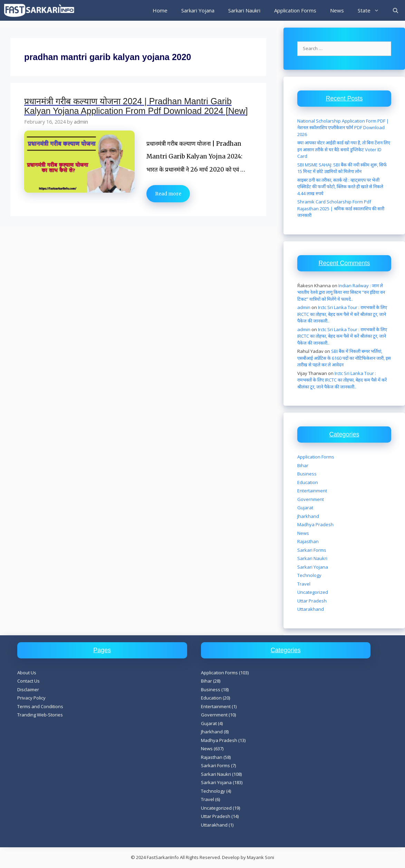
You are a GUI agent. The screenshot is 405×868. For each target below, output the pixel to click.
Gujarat (305, 508)
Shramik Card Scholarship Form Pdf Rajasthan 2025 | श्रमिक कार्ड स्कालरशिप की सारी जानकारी (341, 208)
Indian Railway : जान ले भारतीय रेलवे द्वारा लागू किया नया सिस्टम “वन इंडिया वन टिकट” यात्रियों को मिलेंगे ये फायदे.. (341, 292)
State (372, 10)
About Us (27, 673)
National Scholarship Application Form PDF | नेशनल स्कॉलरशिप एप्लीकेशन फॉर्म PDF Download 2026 (343, 128)
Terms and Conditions (40, 706)
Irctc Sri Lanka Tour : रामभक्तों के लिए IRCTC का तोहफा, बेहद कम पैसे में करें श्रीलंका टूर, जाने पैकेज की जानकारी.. (342, 314)
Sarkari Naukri (244, 10)
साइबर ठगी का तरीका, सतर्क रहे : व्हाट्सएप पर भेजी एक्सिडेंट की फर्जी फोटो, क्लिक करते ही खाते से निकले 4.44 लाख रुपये (340, 187)
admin (304, 307)
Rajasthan (308, 541)
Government (311, 499)
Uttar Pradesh (312, 601)
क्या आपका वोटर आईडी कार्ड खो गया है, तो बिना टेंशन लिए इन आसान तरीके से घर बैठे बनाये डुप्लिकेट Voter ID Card (344, 149)
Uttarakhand (311, 609)
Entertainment (312, 491)
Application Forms (295, 10)
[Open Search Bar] (396, 10)
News (337, 10)
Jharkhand (308, 516)
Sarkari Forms (312, 550)
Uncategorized (313, 592)
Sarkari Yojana (198, 10)
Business (307, 474)
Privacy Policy (31, 698)
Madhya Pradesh (315, 524)
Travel (304, 584)
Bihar (303, 465)
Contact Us (28, 681)
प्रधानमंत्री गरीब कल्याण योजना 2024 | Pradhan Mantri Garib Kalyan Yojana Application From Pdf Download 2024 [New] (136, 106)
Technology (309, 575)
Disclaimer (28, 689)
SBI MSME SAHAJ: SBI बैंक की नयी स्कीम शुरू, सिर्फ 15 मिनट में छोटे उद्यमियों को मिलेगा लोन (342, 168)
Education (308, 482)
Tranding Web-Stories (40, 715)
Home (160, 10)
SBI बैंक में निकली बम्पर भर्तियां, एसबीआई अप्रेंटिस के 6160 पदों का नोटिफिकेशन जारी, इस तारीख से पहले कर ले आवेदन (344, 358)
